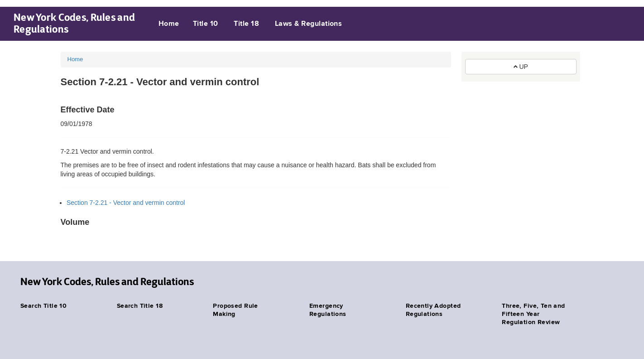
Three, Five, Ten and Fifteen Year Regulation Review (533, 314)
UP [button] (521, 67)
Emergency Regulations (328, 310)
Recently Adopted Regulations (433, 310)
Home (169, 24)
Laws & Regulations (309, 24)
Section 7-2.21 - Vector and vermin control (126, 203)
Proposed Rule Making (235, 310)
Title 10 (206, 24)
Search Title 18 (140, 306)
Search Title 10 (43, 306)
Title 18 (246, 24)
